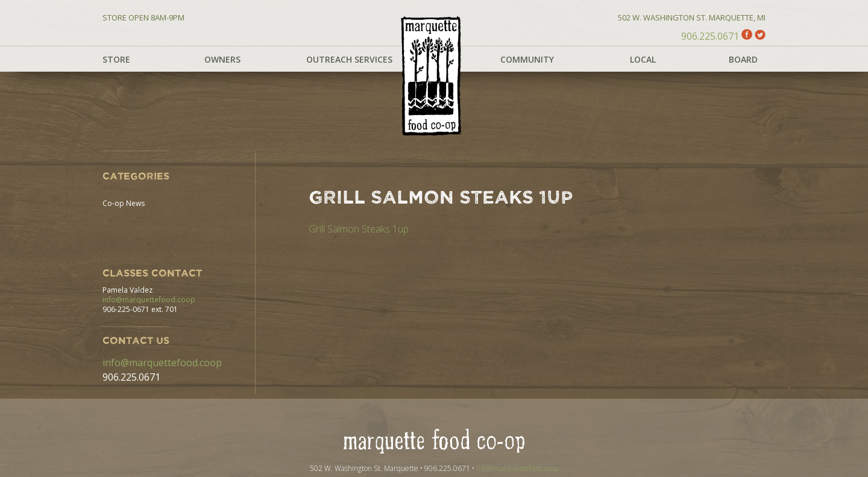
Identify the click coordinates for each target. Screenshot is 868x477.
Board (743, 59)
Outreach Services (349, 59)
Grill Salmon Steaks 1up (359, 229)
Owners (222, 59)
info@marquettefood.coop (149, 300)
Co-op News (124, 203)
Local (643, 59)
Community (527, 59)
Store (116, 59)
